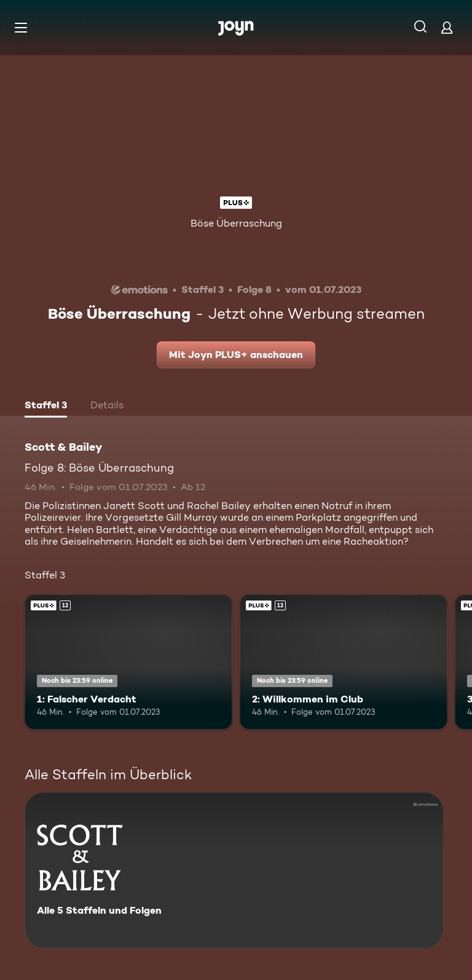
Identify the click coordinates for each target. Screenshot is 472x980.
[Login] (447, 27)
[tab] (46, 406)
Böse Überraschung (236, 223)
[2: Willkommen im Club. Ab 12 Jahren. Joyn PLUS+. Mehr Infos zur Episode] (344, 662)
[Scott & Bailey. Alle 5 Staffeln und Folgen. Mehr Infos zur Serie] (234, 870)
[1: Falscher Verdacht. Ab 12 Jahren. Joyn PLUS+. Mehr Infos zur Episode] (128, 662)
